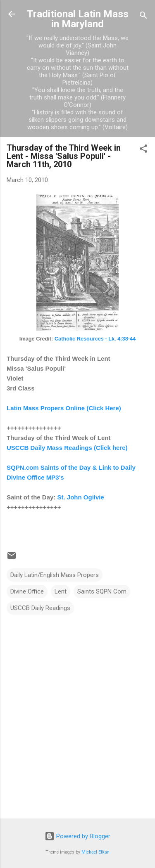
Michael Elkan (95, 852)
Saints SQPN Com (102, 591)
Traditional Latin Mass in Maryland (78, 19)
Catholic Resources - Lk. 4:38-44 (95, 339)
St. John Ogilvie (81, 497)
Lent (61, 591)
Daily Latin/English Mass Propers (55, 575)
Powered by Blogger (77, 836)
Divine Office (27, 591)
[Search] (143, 17)
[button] (143, 150)
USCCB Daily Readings (40, 608)
